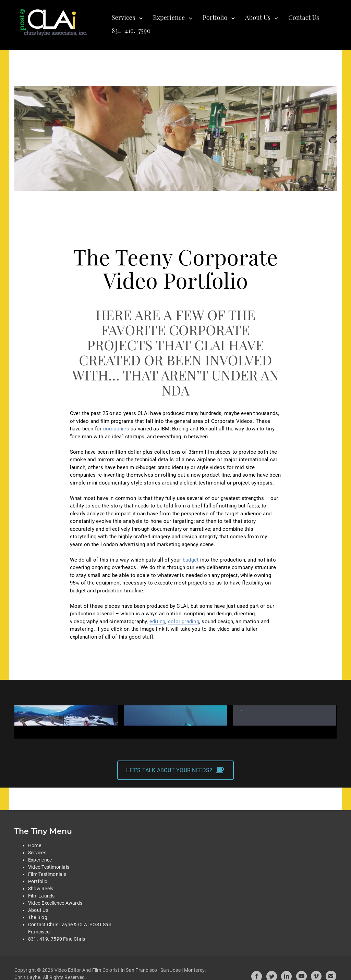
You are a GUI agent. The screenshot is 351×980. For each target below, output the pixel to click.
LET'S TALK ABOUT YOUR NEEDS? (175, 763)
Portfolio (215, 17)
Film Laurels (41, 888)
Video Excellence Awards (55, 895)
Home (35, 838)
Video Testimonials (49, 859)
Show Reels (41, 881)
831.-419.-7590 (131, 30)
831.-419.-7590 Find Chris (57, 931)
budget (191, 560)
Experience (169, 17)
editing (158, 621)
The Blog (38, 910)
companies (116, 429)
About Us (258, 17)
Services (124, 17)
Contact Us (304, 17)
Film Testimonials (47, 867)
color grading (184, 621)
